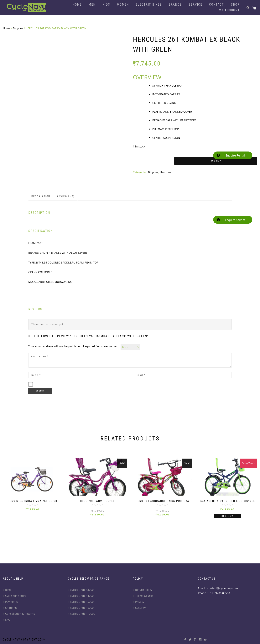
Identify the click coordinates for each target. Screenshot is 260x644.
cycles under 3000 (82, 590)
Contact (217, 5)
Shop (235, 5)
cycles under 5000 (82, 602)
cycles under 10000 (83, 614)
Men (92, 5)
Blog (8, 590)
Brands (175, 5)
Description (41, 196)
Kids (106, 5)
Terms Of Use (144, 596)
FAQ (8, 620)
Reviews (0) (66, 196)
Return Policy (144, 590)
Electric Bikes (149, 5)
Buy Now (216, 161)
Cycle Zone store (16, 596)
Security (140, 608)
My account (229, 10)
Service (195, 5)
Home (77, 5)
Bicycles (18, 28)
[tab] (41, 196)
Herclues (166, 172)
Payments (11, 602)
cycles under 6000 (82, 608)
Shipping (11, 608)
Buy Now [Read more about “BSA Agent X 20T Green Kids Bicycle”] (228, 516)
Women (123, 5)
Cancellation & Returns (20, 614)
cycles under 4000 (82, 596)
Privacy (140, 602)
